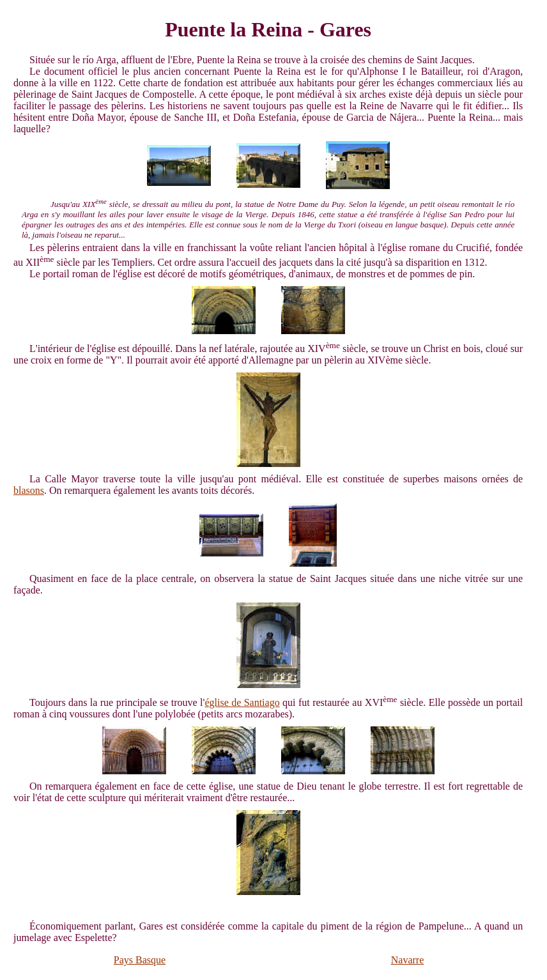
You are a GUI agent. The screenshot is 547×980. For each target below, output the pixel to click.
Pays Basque (140, 960)
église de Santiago (242, 702)
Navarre (408, 960)
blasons (29, 490)
